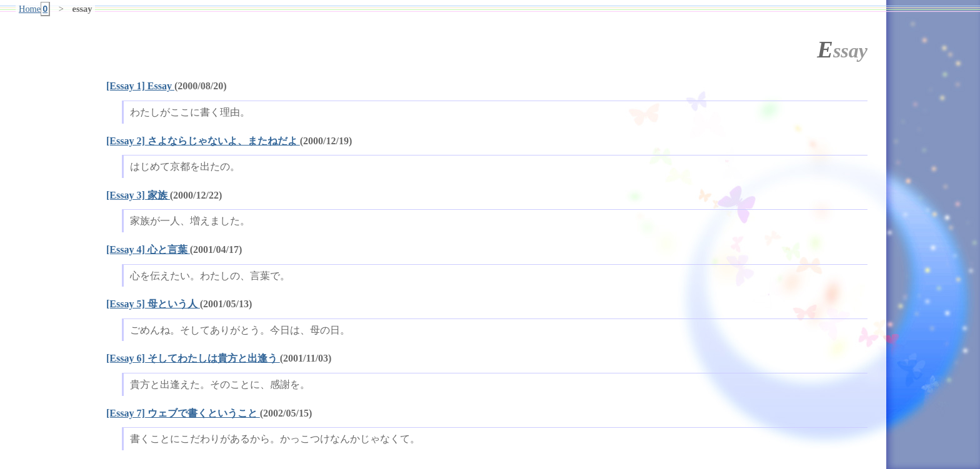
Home (34, 9)
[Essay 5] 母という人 (153, 304)
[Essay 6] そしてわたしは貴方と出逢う (193, 358)
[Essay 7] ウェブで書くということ (183, 413)
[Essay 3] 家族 (138, 195)
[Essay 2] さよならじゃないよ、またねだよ (203, 141)
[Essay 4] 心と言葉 (148, 249)
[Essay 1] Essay (140, 86)
